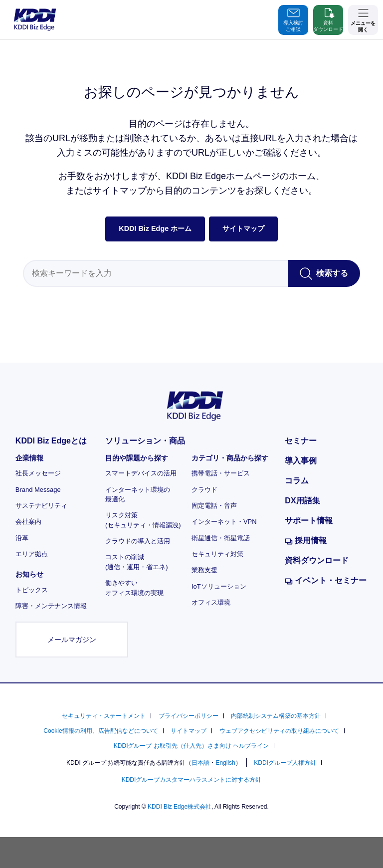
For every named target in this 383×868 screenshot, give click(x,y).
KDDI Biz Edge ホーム (155, 228)
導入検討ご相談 (293, 19)
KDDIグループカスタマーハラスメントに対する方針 (192, 780)
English (225, 763)
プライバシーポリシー (189, 716)
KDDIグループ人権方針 (285, 763)
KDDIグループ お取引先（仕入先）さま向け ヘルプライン (191, 746)
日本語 (200, 763)
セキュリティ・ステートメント (104, 716)
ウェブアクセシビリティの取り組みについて (279, 731)
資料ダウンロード (328, 19)
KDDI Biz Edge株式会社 (180, 807)
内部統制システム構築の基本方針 (276, 716)
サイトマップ (243, 228)
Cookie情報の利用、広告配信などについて (100, 731)
